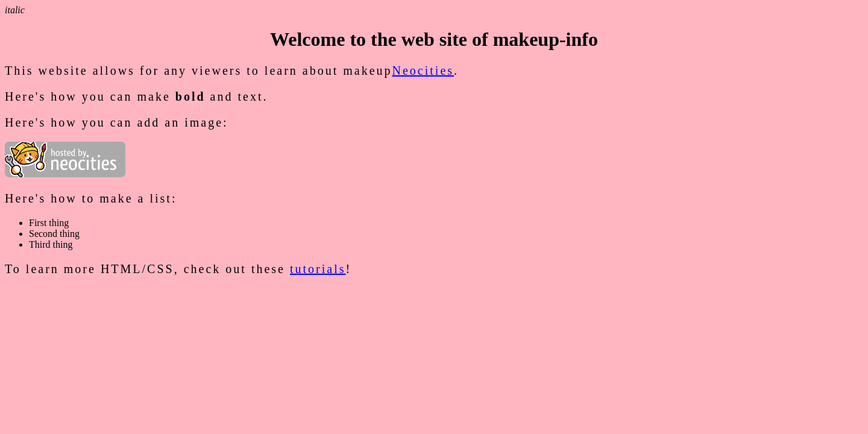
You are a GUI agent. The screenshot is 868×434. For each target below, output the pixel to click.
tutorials (318, 269)
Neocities (423, 71)
